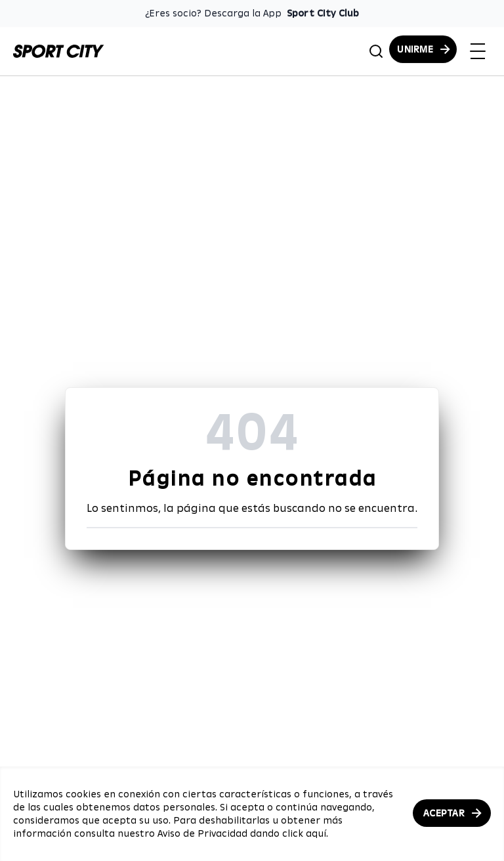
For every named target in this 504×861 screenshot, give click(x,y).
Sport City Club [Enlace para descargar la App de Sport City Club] (323, 13)
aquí (316, 833)
